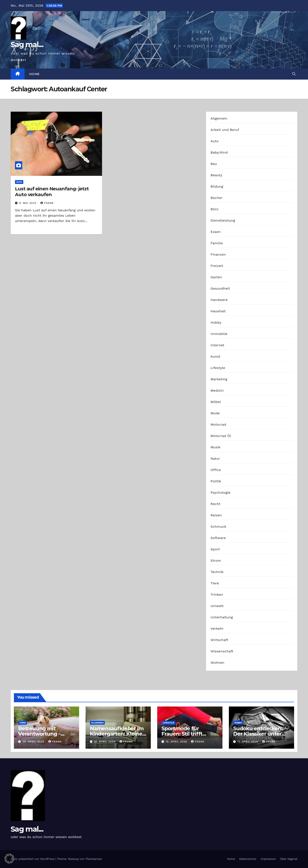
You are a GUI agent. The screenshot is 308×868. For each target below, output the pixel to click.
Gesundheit (220, 288)
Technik (217, 572)
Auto (19, 182)
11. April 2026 (248, 742)
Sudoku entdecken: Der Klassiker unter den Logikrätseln (258, 734)
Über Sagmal (289, 859)
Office (216, 470)
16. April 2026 (105, 742)
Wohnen (217, 663)
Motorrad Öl (221, 436)
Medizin (217, 390)
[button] (294, 74)
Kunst (215, 356)
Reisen (216, 515)
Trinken (217, 595)
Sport (215, 549)
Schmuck (218, 527)
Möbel (216, 402)
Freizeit (217, 266)
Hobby (216, 322)
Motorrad (218, 424)
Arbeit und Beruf (225, 130)
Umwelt (217, 606)
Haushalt (218, 311)
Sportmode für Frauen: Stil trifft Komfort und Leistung (189, 734)
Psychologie (220, 493)
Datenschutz (248, 859)
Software (218, 538)
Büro (214, 209)
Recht (215, 504)
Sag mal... (27, 44)
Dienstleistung (223, 220)
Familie (217, 243)
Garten (216, 277)
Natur (215, 458)
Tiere (215, 583)
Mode (215, 413)
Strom (216, 561)
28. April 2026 (34, 742)
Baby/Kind (219, 152)
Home (34, 74)
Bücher (216, 198)
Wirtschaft (219, 640)
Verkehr (217, 629)
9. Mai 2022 (28, 203)
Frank (47, 203)
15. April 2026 (177, 742)
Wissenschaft (222, 651)
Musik (215, 447)
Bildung (217, 186)
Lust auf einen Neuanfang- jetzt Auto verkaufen (52, 192)
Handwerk (219, 300)
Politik (216, 481)
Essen (215, 232)
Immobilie (219, 334)
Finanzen (218, 254)
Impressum (268, 859)
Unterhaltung (222, 617)
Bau (214, 164)
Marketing (219, 379)
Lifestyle (218, 368)
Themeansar (94, 859)
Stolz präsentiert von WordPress (33, 859)
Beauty (216, 175)
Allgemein (219, 118)
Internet (217, 345)
